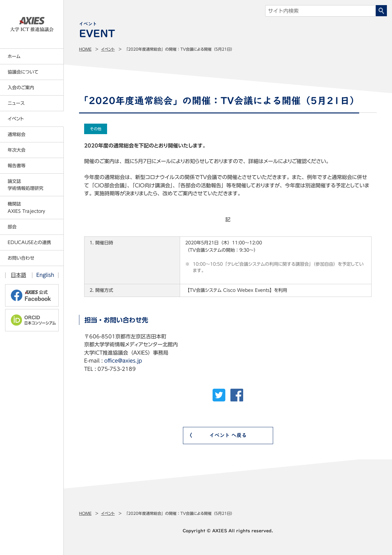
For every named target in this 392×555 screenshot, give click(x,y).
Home (85, 49)
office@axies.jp (123, 361)
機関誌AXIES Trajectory (26, 207)
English (45, 275)
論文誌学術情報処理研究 (25, 185)
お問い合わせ (21, 258)
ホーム (14, 56)
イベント (108, 49)
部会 (12, 227)
